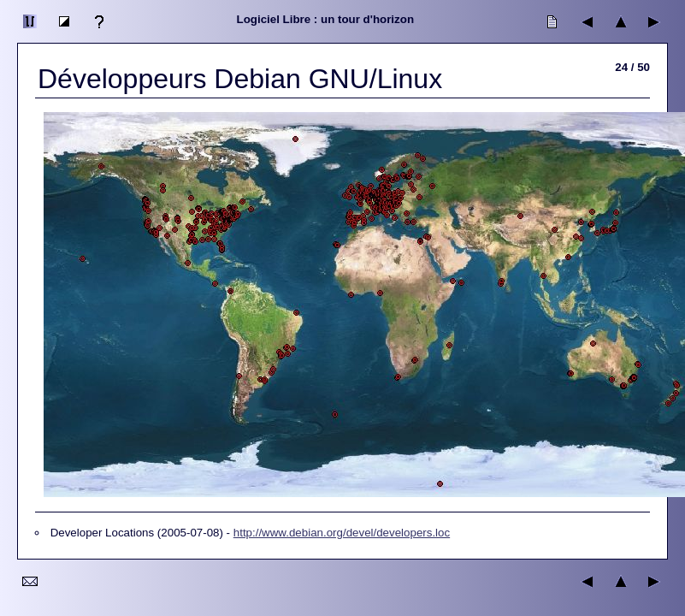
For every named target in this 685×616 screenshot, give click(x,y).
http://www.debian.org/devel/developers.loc (342, 533)
